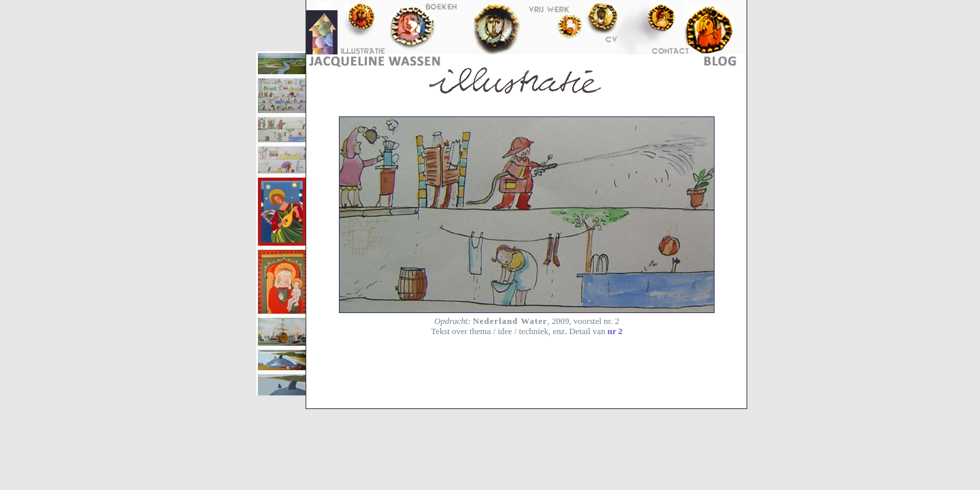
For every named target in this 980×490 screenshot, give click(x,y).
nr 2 (615, 331)
